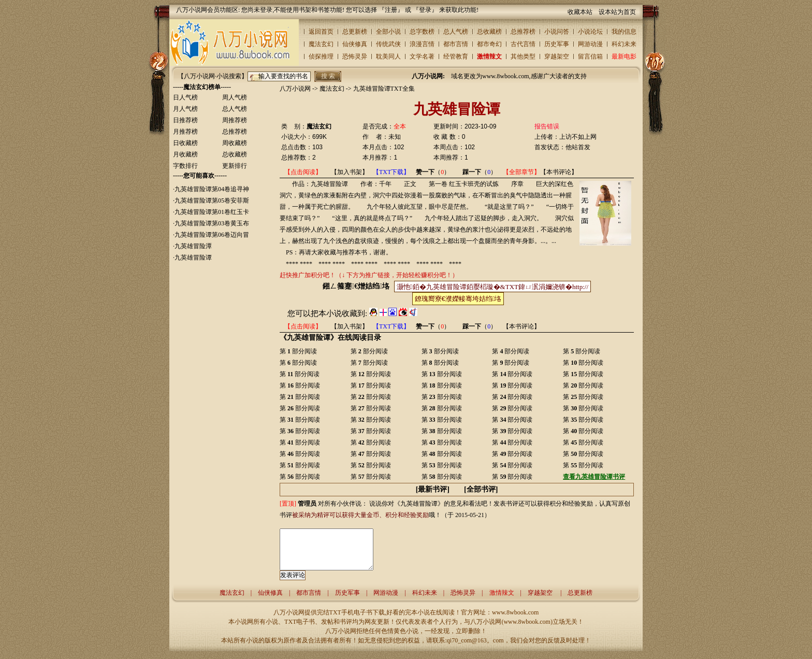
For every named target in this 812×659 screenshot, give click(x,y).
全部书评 (481, 489)
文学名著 (422, 56)
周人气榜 (235, 97)
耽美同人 (388, 56)
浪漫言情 (422, 44)
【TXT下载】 (391, 172)
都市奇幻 (489, 44)
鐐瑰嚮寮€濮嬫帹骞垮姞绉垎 (458, 299)
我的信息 (624, 32)
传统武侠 (388, 44)
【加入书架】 (350, 172)
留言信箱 (590, 56)
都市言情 (456, 44)
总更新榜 (355, 32)
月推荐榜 (185, 132)
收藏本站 (580, 12)
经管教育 (456, 56)
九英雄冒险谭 (193, 257)
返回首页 (321, 32)
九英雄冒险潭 (193, 246)
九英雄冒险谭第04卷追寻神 (212, 189)
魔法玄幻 (321, 44)
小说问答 (557, 32)
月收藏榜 (185, 154)
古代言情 (523, 44)
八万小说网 (295, 89)
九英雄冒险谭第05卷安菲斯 (212, 200)
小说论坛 (590, 32)
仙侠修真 (355, 44)
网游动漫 (590, 44)
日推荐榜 (185, 120)
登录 (425, 10)
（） (433, 172)
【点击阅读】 (303, 172)
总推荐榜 (523, 32)
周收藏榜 (235, 143)
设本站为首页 (617, 12)
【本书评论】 (559, 172)
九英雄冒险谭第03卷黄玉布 (212, 223)
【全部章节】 (521, 172)
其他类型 (523, 56)
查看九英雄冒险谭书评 (594, 477)
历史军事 (557, 44)
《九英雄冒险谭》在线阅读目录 (330, 337)
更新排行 (235, 166)
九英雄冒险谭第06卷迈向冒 (212, 235)
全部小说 (388, 32)
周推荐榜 (235, 120)
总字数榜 (422, 32)
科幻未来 (624, 44)
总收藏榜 (489, 32)
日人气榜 (185, 97)
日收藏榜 (185, 143)
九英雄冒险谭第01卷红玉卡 (212, 212)
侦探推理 (321, 56)
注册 (391, 10)
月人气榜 (185, 109)
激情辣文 (489, 56)
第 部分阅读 (298, 351)
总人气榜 (456, 32)
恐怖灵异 (355, 56)
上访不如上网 (578, 137)
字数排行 (185, 166)
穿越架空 (557, 56)
